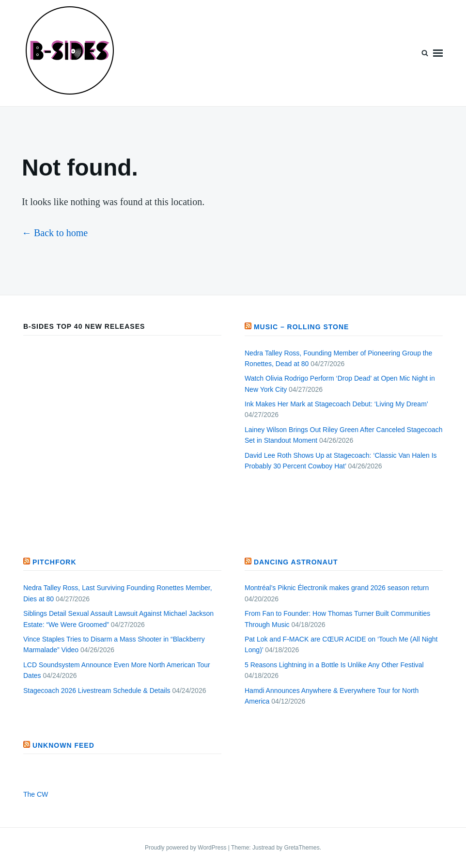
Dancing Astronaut (296, 562)
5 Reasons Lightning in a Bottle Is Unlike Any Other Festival (334, 665)
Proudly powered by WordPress (186, 848)
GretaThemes (302, 848)
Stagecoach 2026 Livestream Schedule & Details (97, 691)
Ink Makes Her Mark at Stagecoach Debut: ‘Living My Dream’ (336, 404)
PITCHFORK (54, 562)
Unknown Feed (63, 745)
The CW (36, 794)
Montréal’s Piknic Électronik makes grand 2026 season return (337, 588)
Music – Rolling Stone (302, 327)
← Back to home (55, 233)
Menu (438, 53)
